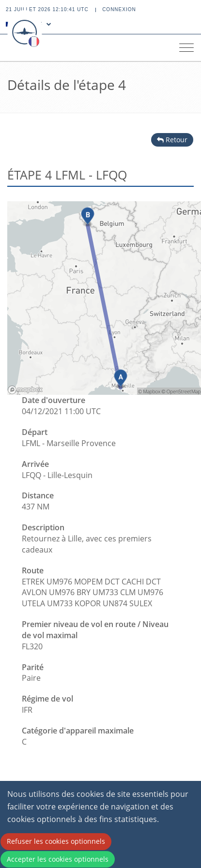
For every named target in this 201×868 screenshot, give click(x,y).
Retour (172, 140)
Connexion (119, 9)
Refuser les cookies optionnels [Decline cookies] (56, 841)
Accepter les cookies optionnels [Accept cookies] (58, 859)
